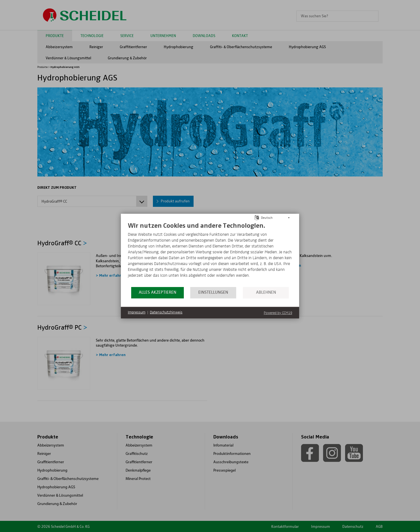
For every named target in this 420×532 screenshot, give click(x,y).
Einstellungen (213, 292)
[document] (210, 254)
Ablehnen (266, 292)
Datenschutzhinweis (166, 312)
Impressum (137, 312)
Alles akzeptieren (157, 292)
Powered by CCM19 (278, 313)
